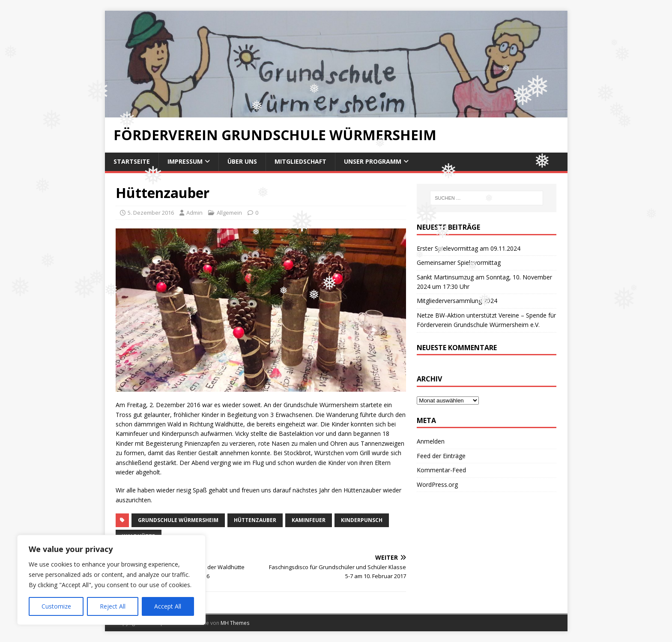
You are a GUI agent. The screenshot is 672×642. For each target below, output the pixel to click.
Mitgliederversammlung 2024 (457, 301)
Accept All (168, 606)
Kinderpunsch (362, 520)
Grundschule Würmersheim (178, 520)
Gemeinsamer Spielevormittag (459, 262)
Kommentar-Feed (441, 470)
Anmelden (431, 441)
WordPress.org (437, 484)
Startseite (132, 161)
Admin (194, 213)
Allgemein (229, 213)
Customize (56, 606)
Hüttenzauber (255, 520)
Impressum (185, 161)
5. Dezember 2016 (151, 213)
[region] (111, 580)
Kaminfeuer (309, 520)
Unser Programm (373, 161)
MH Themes (235, 623)
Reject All (113, 606)
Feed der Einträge (441, 456)
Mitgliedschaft (300, 161)
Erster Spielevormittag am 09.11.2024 (469, 248)
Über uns (242, 161)
